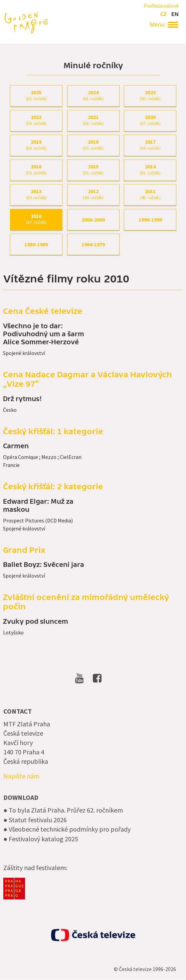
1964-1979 (93, 244)
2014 (150, 170)
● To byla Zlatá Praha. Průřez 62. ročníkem (63, 810)
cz (163, 14)
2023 (150, 96)
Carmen (16, 446)
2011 (150, 195)
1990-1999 (150, 220)
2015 (93, 170)
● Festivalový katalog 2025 (41, 839)
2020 (150, 120)
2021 (93, 120)
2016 (36, 170)
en (175, 14)
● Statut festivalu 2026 (35, 820)
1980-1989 (36, 244)
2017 (150, 145)
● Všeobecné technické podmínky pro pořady (67, 829)
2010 (36, 219)
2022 (36, 120)
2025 (36, 96)
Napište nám (21, 776)
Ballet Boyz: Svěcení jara (44, 565)
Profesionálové (161, 6)
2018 (93, 145)
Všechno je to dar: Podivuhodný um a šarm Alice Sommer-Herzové (44, 334)
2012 (93, 195)
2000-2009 (93, 220)
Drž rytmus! (22, 399)
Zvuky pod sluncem (36, 622)
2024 (93, 96)
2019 (36, 145)
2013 (36, 195)
